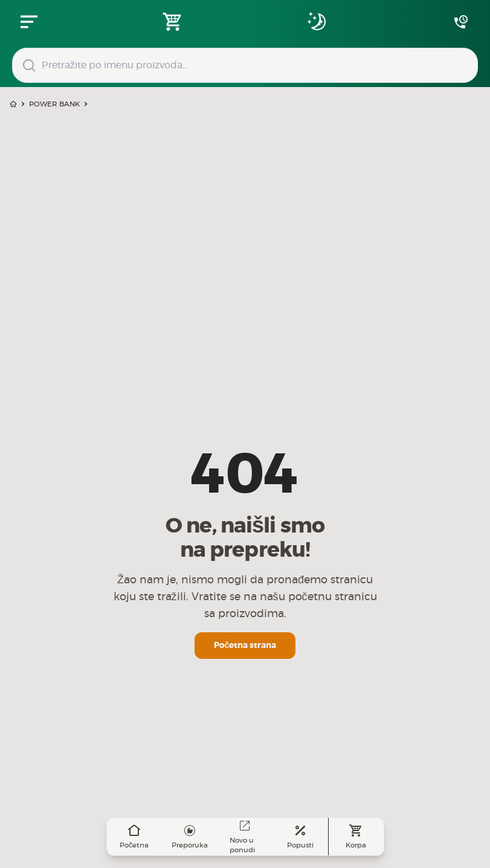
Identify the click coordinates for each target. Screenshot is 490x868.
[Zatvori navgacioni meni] (29, 22)
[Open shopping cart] (173, 22)
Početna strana (245, 646)
